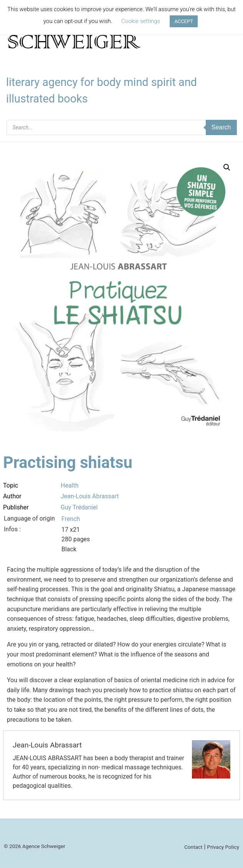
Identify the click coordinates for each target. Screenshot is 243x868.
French (71, 519)
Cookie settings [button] (141, 21)
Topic (11, 485)
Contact (193, 847)
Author (12, 496)
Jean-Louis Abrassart (90, 496)
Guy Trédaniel (79, 507)
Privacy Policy (223, 847)
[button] (227, 167)
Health (70, 485)
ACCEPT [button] (184, 21)
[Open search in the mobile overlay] (122, 127)
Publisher (16, 507)
